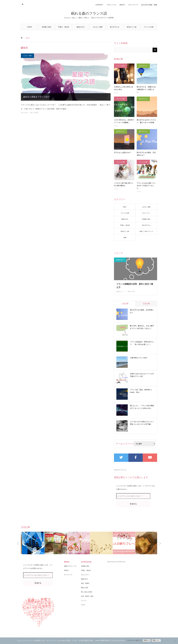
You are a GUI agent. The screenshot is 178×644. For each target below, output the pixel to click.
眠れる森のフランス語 (89, 13)
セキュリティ (146, 213)
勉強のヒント (120, 291)
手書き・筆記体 (64, 27)
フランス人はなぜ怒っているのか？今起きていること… (146, 186)
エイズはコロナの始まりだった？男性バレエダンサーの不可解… (142, 423)
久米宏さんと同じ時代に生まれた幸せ (124, 88)
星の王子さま (115, 27)
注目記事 (146, 304)
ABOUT (122, 5)
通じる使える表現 (87, 592)
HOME (30, 27)
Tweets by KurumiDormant (116, 562)
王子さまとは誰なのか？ (123, 152)
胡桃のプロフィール (70, 566)
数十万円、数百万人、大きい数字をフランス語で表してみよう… (142, 327)
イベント (84, 601)
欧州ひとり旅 (132, 27)
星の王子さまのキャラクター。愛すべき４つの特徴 (146, 121)
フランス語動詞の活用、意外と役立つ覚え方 (135, 286)
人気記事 (125, 304)
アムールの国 (149, 27)
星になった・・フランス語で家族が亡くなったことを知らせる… (142, 407)
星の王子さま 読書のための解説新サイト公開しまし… (146, 89)
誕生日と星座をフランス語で (36, 97)
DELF (125, 207)
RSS (22, 4)
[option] (32, 543)
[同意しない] (175, 641)
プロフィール (111, 5)
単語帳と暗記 (47, 27)
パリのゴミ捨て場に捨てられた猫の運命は (124, 184)
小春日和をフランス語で (139, 358)
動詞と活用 (131, 291)
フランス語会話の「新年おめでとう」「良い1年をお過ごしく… (142, 343)
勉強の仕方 (81, 27)
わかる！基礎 (98, 27)
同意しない (156, 640)
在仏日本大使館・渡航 (149, 5)
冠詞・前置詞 (34, 113)
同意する (147, 640)
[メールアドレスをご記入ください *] (133, 496)
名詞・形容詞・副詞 (87, 596)
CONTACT (99, 5)
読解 (125, 237)
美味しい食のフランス (146, 231)
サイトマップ (133, 5)
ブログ (116, 93)
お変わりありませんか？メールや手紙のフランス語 (142, 375)
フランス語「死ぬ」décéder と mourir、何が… (141, 391)
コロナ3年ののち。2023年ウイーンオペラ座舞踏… (124, 121)
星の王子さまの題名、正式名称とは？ (146, 154)
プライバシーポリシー (134, 640)
